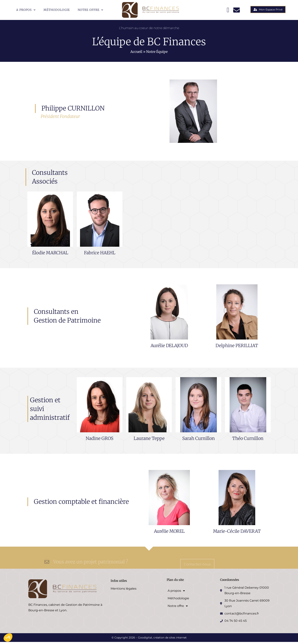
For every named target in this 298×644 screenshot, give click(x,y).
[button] (8, 638)
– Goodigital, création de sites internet (161, 640)
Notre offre (90, 10)
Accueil (136, 54)
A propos (26, 10)
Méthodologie (57, 10)
